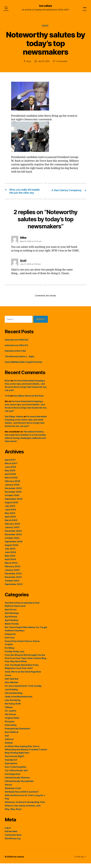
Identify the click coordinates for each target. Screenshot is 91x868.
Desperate (10, 639)
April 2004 (10, 564)
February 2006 (12, 486)
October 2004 (12, 543)
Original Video (12, 723)
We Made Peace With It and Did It (22, 796)
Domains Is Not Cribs (15, 355)
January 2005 (12, 532)
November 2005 (13, 496)
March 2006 (11, 482)
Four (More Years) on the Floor (28, 400)
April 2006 (10, 479)
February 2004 (12, 571)
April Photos (11, 621)
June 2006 (10, 472)
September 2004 (14, 546)
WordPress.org (13, 843)
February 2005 (12, 528)
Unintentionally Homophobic (19, 786)
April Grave (11, 614)
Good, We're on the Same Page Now (23, 676)
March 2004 (11, 567)
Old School (10, 719)
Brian (7, 385)
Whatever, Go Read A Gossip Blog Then (25, 807)
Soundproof (11, 764)
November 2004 (13, 539)
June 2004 (10, 557)
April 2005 (10, 521)
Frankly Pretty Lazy (15, 656)
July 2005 (10, 511)
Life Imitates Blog (14, 698)
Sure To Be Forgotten (16, 772)
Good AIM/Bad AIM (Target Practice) (23, 367)
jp (30, 62)
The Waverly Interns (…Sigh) (19, 361)
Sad (7, 740)
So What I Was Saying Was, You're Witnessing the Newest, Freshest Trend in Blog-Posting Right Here (26, 754)
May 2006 (10, 475)
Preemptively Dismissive (17, 733)
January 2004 (12, 575)
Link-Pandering (13, 705)
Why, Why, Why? (13, 814)
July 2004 (10, 553)
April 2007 (10, 464)
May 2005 (10, 518)
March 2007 (11, 468)
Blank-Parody (12, 628)
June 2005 (10, 514)
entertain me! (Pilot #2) (17, 344)
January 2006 (12, 489)
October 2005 (12, 500)
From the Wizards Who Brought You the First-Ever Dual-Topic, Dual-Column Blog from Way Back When (25, 663)
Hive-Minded (11, 687)
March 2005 (11, 525)
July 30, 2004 (44, 62)
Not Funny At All (13, 708)
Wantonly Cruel (13, 793)
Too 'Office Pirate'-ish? (16, 775)
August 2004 (11, 550)
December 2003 (13, 578)
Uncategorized (12, 779)
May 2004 (10, 560)
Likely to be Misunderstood (18, 701)
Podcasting (11, 730)
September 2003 (14, 589)
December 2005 (13, 493)
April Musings (12, 618)
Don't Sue (10, 642)
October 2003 (12, 585)
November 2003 (13, 582)
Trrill (7, 400)
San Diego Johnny (14, 421)
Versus (8, 789)
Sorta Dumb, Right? (15, 761)
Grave (45, 26)
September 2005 (14, 504)
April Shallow (11, 625)
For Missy (10, 653)
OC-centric (10, 715)
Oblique (9, 712)
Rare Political (11, 737)
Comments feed (13, 840)
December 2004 (13, 535)
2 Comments (62, 62)
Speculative (11, 768)
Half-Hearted (11, 683)
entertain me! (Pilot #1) (16, 350)
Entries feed (11, 836)
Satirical (9, 744)
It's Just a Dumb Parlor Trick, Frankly (23, 691)
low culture (45, 6)
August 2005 (11, 507)
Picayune (9, 726)
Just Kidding (11, 694)
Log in (8, 832)
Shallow (9, 747)
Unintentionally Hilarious (17, 782)
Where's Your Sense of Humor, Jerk (23, 810)
